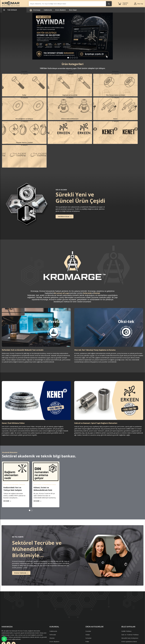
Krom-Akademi (61, 10)
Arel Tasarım (14, 639)
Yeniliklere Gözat (65, 183)
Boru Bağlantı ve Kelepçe (94, 618)
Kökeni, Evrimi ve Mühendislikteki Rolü (44, 455)
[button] (68, 58)
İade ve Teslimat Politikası (130, 601)
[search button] (109, 4)
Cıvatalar (88, 598)
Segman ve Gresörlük (92, 611)
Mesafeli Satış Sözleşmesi (130, 605)
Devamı (7, 468)
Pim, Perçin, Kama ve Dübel (95, 615)
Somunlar (88, 605)
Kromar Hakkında (22, 540)
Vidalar (88, 601)
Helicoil (88, 622)
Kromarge (37, 10)
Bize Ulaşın (73, 10)
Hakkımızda (48, 10)
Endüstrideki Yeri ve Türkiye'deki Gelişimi (14, 455)
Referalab (53, 601)
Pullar (87, 608)
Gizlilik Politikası (126, 598)
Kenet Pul (89, 629)
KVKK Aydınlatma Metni (129, 608)
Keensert (89, 625)
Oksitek (52, 605)
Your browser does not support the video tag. (102, 448)
